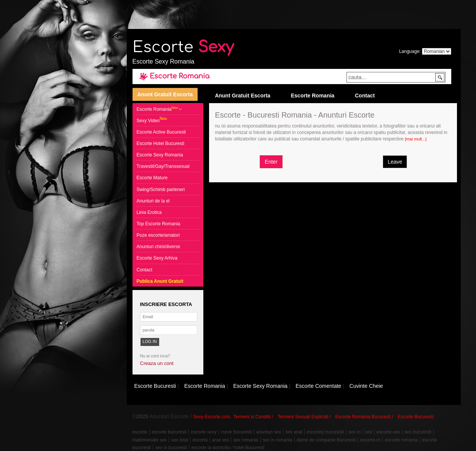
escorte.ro (370, 440)
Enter (271, 162)
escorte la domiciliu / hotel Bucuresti (228, 448)
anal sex (221, 440)
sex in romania (277, 440)
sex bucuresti (418, 432)
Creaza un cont (157, 363)
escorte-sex (388, 432)
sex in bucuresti (171, 448)
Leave (395, 162)
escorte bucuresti (169, 432)
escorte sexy (204, 432)
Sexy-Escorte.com (212, 417)
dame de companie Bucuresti (326, 440)
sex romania (246, 440)
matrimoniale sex (150, 440)
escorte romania (401, 440)
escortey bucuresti (325, 432)
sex (369, 432)
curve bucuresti (236, 432)
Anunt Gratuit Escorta (165, 94)
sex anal (294, 432)
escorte (140, 432)
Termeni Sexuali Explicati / (304, 417)
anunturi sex (269, 432)
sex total (180, 440)
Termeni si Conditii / (253, 417)
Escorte (183, 47)
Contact (365, 96)
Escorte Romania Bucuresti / (364, 417)
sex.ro (354, 432)
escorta (200, 440)
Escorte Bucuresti (415, 417)
